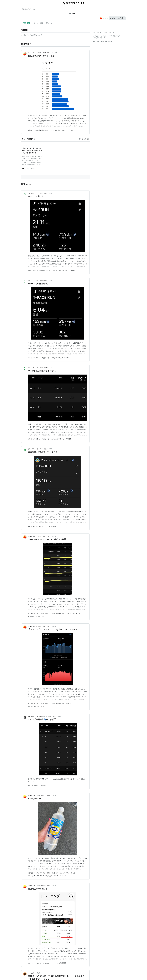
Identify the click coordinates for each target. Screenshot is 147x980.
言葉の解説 (26, 23)
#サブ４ (37, 786)
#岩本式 (31, 130)
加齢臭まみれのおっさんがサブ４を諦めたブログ (42, 716)
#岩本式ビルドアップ (63, 130)
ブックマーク (26, 146)
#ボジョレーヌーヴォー (36, 706)
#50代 (30, 271)
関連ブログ (50, 23)
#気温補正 (49, 876)
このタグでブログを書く (117, 18)
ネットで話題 (38, 23)
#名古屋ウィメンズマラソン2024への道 (41, 873)
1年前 (51, 193)
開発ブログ (116, 36)
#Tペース (63, 876)
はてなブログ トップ (28, 9)
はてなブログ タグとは (100, 36)
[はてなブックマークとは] (35, 139)
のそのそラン (32, 973)
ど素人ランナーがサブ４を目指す (38, 193)
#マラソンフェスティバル (60, 271)
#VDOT (74, 130)
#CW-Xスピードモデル (36, 616)
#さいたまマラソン (58, 439)
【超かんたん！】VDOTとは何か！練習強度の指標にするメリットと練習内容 (32, 151)
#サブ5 (36, 271)
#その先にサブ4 (45, 271)
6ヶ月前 (55, 53)
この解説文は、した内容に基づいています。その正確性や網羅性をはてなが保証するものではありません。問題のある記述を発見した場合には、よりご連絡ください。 (32, 35)
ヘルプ (110, 36)
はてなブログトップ (99, 38)
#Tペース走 (76, 614)
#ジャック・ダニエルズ (36, 614)
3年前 (54, 536)
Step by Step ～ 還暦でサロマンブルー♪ (40, 53)
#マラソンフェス (57, 358)
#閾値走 (44, 786)
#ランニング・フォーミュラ (55, 614)
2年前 (51, 449)
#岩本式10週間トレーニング (44, 130)
